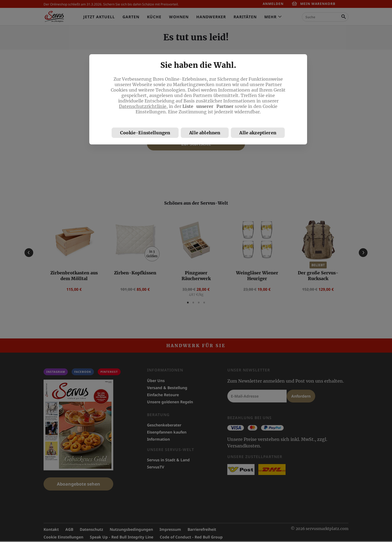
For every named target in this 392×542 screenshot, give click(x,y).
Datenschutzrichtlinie (143, 106)
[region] (198, 99)
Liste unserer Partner (208, 106)
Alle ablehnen (205, 133)
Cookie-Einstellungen (145, 133)
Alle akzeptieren (258, 133)
